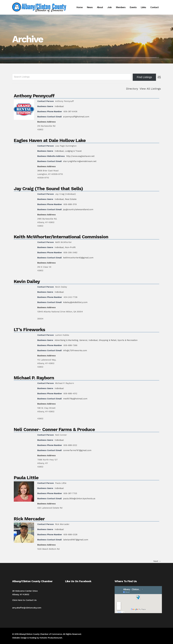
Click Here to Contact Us (24, 600)
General (83, 340)
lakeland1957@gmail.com (76, 540)
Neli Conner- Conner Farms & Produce (54, 429)
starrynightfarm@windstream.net (80, 161)
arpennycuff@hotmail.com (76, 117)
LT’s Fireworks (29, 330)
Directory (132, 89)
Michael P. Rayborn (34, 378)
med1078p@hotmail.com (75, 399)
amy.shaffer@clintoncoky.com (27, 608)
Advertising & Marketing (66, 340)
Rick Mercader (29, 519)
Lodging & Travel (73, 151)
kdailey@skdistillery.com (75, 302)
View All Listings (150, 89)
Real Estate (71, 199)
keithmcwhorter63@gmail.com (78, 258)
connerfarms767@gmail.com (77, 450)
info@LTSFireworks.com (75, 350)
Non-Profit (70, 247)
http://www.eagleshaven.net (80, 156)
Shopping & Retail (108, 340)
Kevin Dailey (27, 281)
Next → (157, 561)
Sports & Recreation (128, 340)
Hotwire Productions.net (51, 638)
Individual (59, 106)
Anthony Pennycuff (34, 96)
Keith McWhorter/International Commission (61, 237)
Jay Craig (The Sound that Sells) (48, 189)
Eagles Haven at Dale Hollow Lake (50, 140)
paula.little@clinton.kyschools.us (79, 499)
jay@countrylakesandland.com (78, 209)
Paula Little (26, 478)
